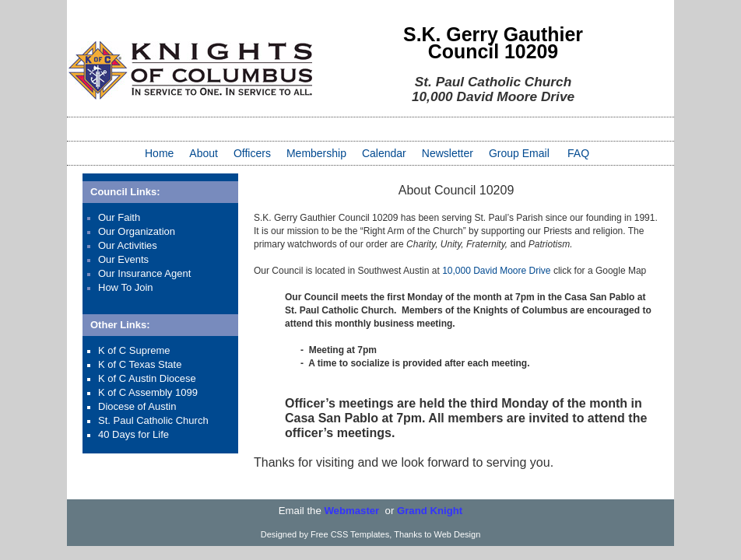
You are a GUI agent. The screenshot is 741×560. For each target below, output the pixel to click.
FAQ (578, 153)
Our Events (123, 259)
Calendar (384, 153)
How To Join (126, 287)
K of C (114, 350)
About (204, 153)
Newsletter (448, 153)
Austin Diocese (162, 378)
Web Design (458, 534)
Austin (162, 406)
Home (159, 153)
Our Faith (119, 217)
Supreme (150, 350)
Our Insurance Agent (144, 273)
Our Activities (128, 245)
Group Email (519, 153)
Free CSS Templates (350, 534)
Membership (316, 153)
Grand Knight (430, 511)
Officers (252, 153)
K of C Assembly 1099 (148, 392)
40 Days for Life (133, 434)
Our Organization (137, 231)
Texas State (156, 364)
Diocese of (123, 406)
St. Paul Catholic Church (153, 420)
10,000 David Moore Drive (496, 271)
